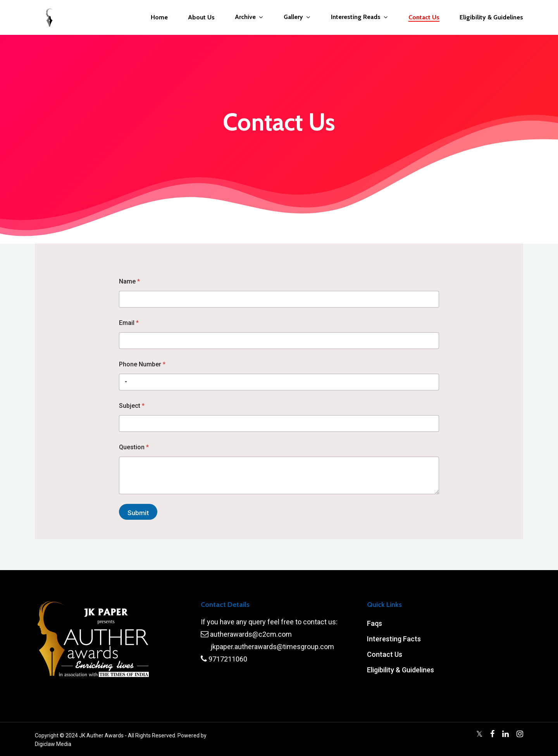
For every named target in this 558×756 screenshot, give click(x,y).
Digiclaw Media (53, 744)
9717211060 (228, 659)
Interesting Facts (394, 639)
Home (159, 17)
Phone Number (142, 364)
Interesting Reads (359, 17)
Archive (249, 17)
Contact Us (424, 17)
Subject (132, 406)
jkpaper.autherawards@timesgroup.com (272, 647)
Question (134, 447)
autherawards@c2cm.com (251, 634)
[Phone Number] (279, 382)
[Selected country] (124, 382)
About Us (201, 17)
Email (129, 323)
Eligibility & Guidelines (491, 17)
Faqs (375, 623)
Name (129, 281)
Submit (138, 513)
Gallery (297, 17)
